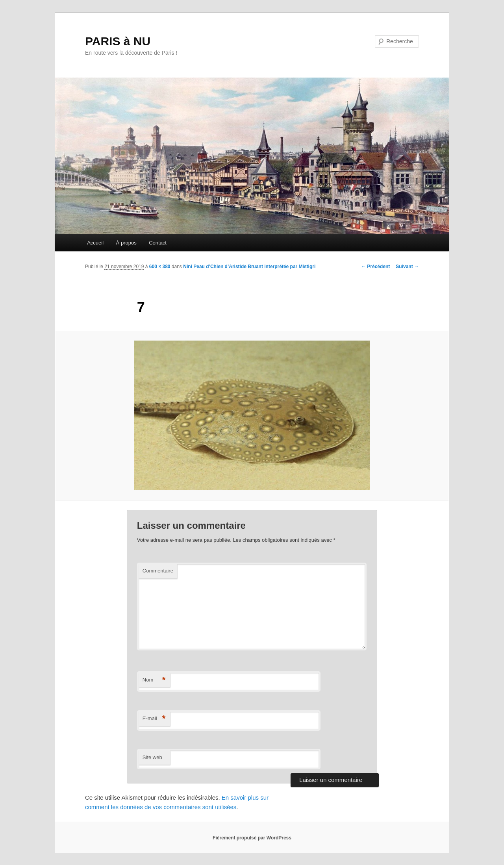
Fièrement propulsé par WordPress (252, 838)
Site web (152, 757)
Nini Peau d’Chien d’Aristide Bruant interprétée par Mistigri (249, 267)
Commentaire (158, 571)
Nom (154, 680)
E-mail (154, 719)
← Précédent (375, 267)
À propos (126, 243)
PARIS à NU (118, 41)
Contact (158, 243)
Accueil (95, 243)
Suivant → (407, 267)
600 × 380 (160, 267)
